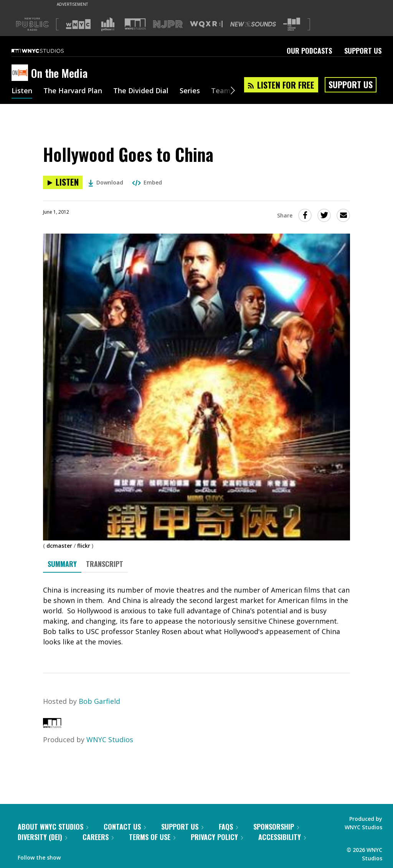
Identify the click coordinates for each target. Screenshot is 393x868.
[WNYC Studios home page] (47, 51)
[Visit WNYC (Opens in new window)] (78, 24)
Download (106, 182)
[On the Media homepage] (21, 73)
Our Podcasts (309, 51)
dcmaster (59, 546)
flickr (84, 546)
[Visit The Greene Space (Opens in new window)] (292, 24)
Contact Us (125, 827)
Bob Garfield (99, 701)
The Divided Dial (141, 91)
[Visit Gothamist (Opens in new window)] (108, 24)
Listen (22, 91)
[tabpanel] (196, 616)
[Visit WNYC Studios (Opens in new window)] (135, 24)
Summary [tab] (62, 564)
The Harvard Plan (73, 91)
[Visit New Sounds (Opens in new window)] (253, 24)
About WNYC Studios (53, 827)
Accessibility (282, 837)
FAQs (228, 827)
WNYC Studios (110, 740)
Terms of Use (152, 837)
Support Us (363, 51)
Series (190, 91)
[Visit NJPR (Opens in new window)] (168, 24)
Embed (147, 182)
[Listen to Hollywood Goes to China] (63, 182)
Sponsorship (276, 827)
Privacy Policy (217, 837)
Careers (98, 837)
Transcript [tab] (105, 564)
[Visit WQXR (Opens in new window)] (206, 24)
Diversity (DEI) (42, 837)
